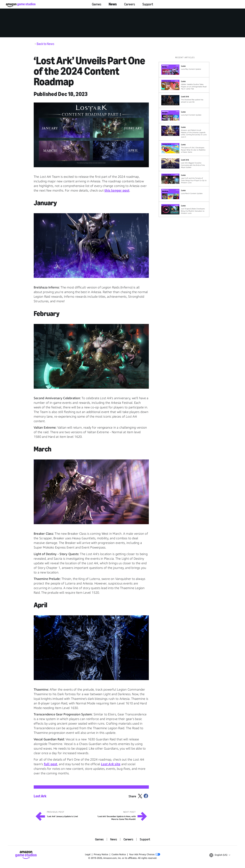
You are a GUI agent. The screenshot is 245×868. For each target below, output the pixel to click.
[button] (91, 135)
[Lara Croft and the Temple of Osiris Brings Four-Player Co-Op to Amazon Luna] (184, 179)
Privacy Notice (101, 854)
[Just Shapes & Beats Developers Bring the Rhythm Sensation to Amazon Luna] (184, 209)
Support (148, 4)
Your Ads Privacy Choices (145, 854)
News (113, 4)
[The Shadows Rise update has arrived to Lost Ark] (184, 100)
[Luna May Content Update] (184, 70)
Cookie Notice (119, 854)
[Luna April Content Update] (184, 115)
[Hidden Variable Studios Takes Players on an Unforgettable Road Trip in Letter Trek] (184, 85)
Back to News (45, 44)
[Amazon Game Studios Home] (21, 5)
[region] (185, 137)
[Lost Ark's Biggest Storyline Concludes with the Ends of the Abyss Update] (184, 163)
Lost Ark (40, 796)
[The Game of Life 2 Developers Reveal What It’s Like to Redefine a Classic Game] (184, 148)
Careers (130, 4)
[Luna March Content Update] (184, 194)
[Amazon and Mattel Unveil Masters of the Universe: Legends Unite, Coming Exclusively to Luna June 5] (184, 132)
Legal (88, 854)
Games (97, 4)
